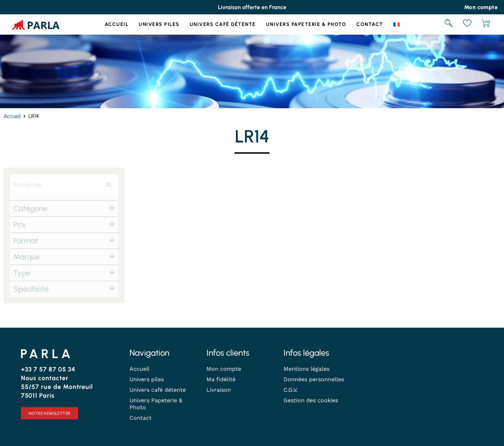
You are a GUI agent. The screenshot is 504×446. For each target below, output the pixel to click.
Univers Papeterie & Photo (306, 24)
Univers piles (159, 24)
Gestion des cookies (311, 400)
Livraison (219, 390)
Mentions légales (306, 369)
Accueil (117, 24)
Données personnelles (314, 379)
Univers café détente (223, 24)
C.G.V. (290, 390)
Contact (370, 24)
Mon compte (224, 369)
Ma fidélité (221, 379)
